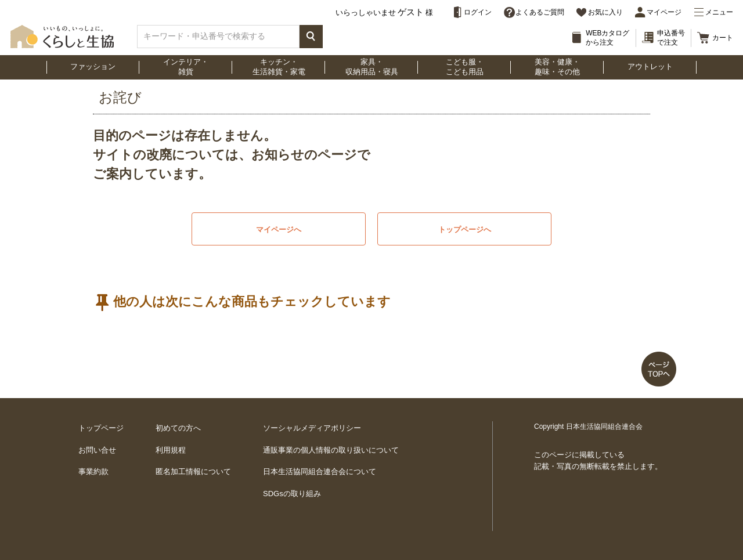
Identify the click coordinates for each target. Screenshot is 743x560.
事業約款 (93, 472)
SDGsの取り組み (292, 494)
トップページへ (465, 230)
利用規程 (171, 450)
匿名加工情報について (193, 472)
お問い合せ (97, 450)
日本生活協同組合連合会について (320, 472)
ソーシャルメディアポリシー (312, 428)
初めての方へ (178, 428)
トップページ (101, 428)
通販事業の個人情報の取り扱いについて (331, 450)
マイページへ (279, 230)
